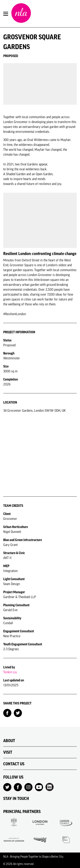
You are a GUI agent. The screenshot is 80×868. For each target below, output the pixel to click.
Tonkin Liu (10, 672)
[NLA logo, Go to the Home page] (21, 14)
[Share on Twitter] (18, 713)
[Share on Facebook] (7, 713)
